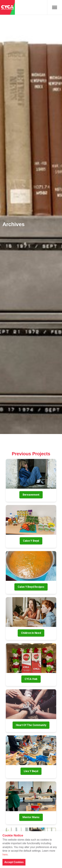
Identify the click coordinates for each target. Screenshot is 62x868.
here (5, 855)
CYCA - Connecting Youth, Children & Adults (7, 7)
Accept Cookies (14, 862)
